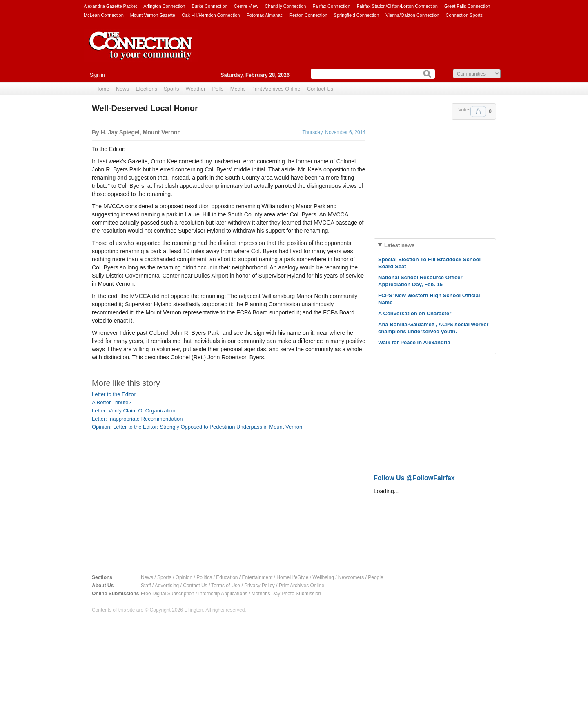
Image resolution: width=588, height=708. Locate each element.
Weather (196, 89)
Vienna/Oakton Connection (412, 15)
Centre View (246, 6)
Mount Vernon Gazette (153, 15)
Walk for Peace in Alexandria (414, 342)
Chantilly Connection (286, 6)
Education (227, 577)
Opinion (184, 577)
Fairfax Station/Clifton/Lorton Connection (397, 6)
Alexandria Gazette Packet (110, 6)
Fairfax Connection (331, 6)
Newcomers (351, 577)
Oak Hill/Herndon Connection (211, 15)
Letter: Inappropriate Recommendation (137, 419)
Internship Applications (223, 594)
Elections (146, 89)
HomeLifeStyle (292, 577)
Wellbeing (323, 577)
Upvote (478, 111)
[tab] (435, 245)
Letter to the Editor (114, 394)
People (375, 577)
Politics (204, 577)
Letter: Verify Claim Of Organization (134, 411)
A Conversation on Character (415, 313)
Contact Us (320, 89)
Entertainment (257, 577)
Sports (171, 89)
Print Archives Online (276, 89)
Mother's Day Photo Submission (286, 594)
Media (237, 89)
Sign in (97, 75)
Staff (146, 586)
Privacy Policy (259, 586)
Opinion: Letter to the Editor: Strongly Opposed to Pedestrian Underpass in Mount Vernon (197, 427)
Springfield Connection (357, 15)
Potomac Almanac (264, 15)
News (123, 89)
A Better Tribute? (112, 402)
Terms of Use (226, 586)
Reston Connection (308, 15)
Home (102, 89)
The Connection (141, 52)
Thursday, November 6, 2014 (334, 132)
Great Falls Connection (467, 6)
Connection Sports (464, 15)
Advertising (167, 586)
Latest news (399, 245)
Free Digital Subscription (168, 594)
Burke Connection (209, 6)
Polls (218, 89)
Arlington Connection (164, 6)
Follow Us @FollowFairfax (414, 478)
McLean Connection (104, 15)
